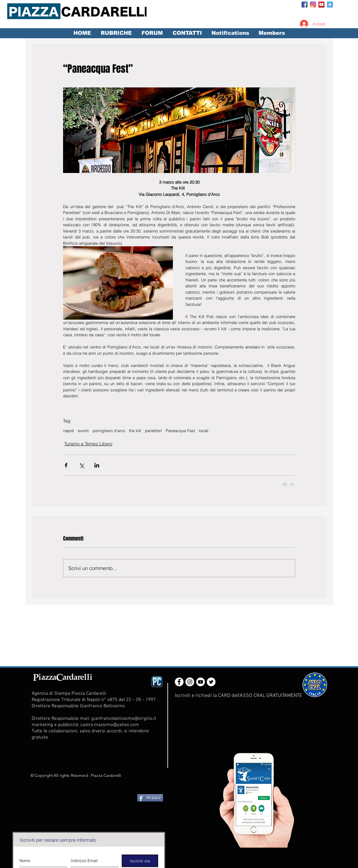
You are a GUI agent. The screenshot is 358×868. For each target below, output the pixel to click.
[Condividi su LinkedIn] (97, 465)
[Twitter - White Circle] (211, 682)
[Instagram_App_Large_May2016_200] (313, 5)
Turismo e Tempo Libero (88, 444)
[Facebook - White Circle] (179, 682)
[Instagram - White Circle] (190, 682)
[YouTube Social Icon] (321, 5)
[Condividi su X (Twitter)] (81, 465)
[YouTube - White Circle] (200, 682)
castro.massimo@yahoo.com (110, 725)
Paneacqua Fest (180, 431)
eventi (83, 431)
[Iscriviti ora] (140, 861)
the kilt (135, 431)
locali (204, 431)
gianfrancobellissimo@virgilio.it (124, 719)
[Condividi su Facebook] (66, 465)
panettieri (153, 431)
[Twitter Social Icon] (330, 5)
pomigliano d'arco (109, 431)
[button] (116, 33)
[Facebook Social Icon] (305, 5)
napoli (69, 431)
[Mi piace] (150, 798)
